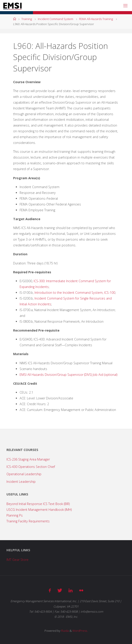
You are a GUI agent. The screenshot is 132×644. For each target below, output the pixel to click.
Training (27, 19)
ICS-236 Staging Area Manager (28, 459)
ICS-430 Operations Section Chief (31, 467)
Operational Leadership (24, 474)
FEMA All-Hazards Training (96, 19)
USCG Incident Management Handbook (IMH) (39, 510)
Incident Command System (56, 19)
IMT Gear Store (17, 560)
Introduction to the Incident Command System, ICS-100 (75, 293)
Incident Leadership (21, 482)
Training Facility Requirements (28, 521)
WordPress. (80, 631)
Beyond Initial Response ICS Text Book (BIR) (38, 504)
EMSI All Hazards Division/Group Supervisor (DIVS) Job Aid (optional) (68, 375)
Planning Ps (15, 515)
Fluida (65, 631)
